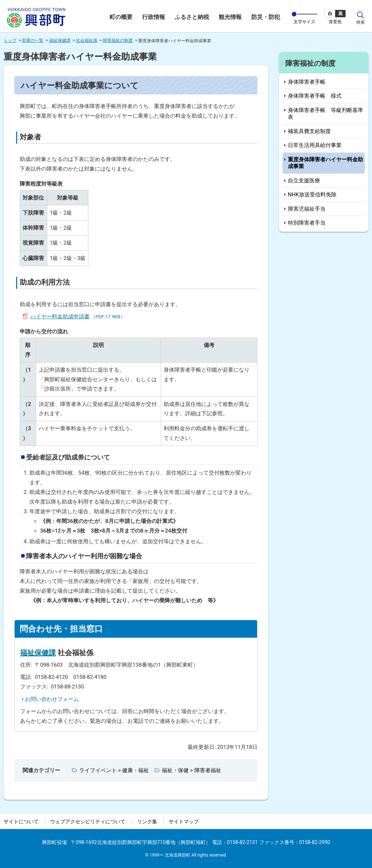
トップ (10, 40)
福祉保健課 (60, 40)
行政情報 (154, 17)
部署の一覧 (33, 40)
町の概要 (121, 17)
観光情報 (230, 17)
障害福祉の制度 (118, 40)
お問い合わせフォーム (52, 699)
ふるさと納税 (192, 17)
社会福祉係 (87, 40)
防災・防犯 (266, 17)
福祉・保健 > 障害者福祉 (191, 770)
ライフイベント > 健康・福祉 (114, 770)
